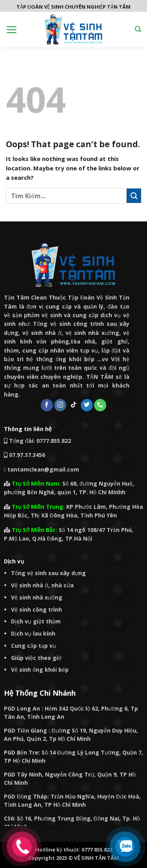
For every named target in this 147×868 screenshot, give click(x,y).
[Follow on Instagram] (60, 405)
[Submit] (134, 196)
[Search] (138, 29)
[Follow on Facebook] (47, 405)
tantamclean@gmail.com (42, 469)
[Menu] (12, 29)
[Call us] (100, 405)
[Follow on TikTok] (73, 405)
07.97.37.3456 (27, 455)
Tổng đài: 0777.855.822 (37, 441)
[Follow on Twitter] (87, 405)
